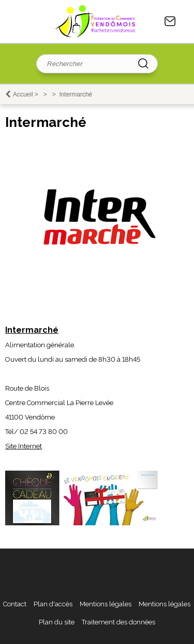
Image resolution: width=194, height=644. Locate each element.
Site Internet (24, 446)
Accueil (23, 94)
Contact (170, 21)
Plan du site (57, 622)
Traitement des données (118, 622)
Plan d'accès (53, 604)
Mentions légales (106, 604)
